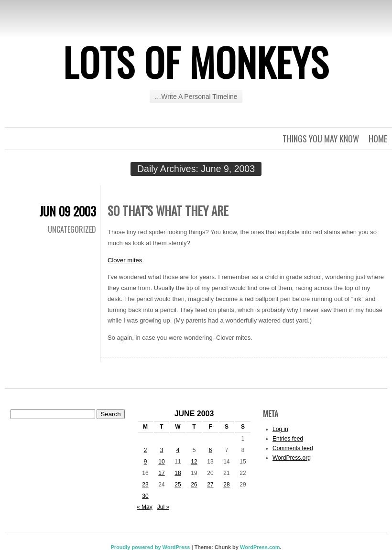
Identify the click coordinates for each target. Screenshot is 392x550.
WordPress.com (260, 547)
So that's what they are (168, 210)
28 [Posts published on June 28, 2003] (226, 485)
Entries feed (288, 439)
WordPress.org (292, 458)
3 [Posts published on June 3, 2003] (162, 450)
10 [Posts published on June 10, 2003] (161, 462)
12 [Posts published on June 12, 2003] (194, 462)
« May (145, 507)
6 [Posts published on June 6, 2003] (211, 450)
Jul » (163, 507)
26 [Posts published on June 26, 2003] (194, 485)
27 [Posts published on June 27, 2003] (210, 485)
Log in (280, 429)
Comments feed (293, 448)
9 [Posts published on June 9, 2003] (146, 462)
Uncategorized (72, 229)
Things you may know (321, 139)
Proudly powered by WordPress (150, 547)
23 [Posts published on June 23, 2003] (145, 485)
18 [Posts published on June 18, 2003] (178, 473)
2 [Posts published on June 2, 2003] (146, 450)
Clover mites (125, 260)
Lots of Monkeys (196, 62)
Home (378, 139)
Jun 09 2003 (68, 211)
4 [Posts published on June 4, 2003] (178, 450)
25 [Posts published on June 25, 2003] (178, 485)
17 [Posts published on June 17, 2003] (161, 473)
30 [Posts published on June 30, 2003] (145, 496)
